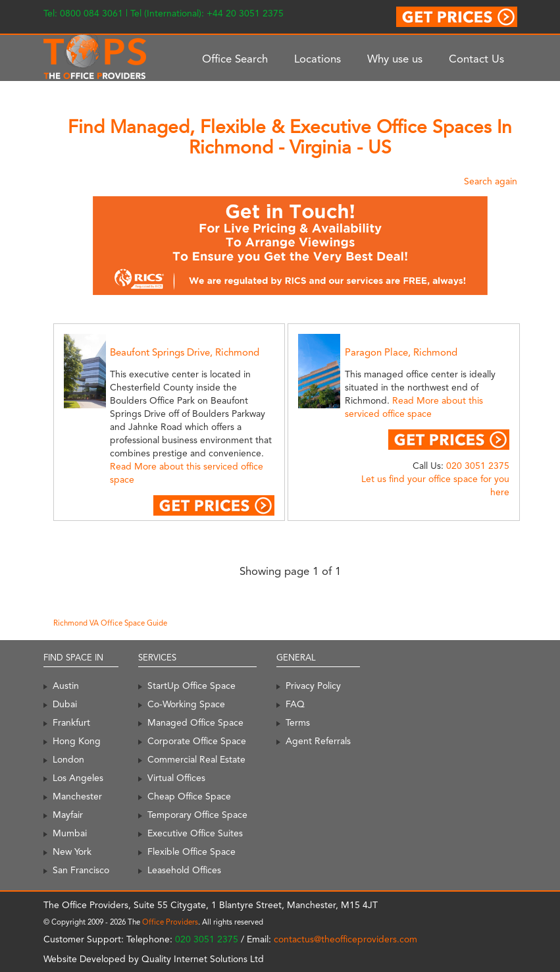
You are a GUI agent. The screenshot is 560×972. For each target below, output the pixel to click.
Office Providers (170, 922)
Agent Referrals (318, 741)
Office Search (235, 59)
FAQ (295, 704)
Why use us (395, 59)
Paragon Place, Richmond (401, 352)
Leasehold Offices (184, 870)
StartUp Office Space (191, 686)
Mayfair (68, 815)
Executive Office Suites (195, 833)
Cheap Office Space (189, 796)
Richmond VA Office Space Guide (110, 623)
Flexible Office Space (191, 851)
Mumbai (70, 833)
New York (72, 851)
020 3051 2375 (478, 466)
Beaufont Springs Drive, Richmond (185, 352)
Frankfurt (71, 722)
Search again (491, 181)
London (68, 759)
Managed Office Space (195, 722)
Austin (66, 686)
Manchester (77, 796)
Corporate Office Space (197, 741)
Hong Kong (77, 741)
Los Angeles (78, 778)
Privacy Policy (313, 686)
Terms (298, 722)
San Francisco (81, 870)
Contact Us (476, 59)
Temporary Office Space (197, 815)
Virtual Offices (176, 778)
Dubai (65, 704)
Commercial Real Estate (196, 759)
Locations (318, 59)
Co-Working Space (186, 704)
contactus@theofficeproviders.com (345, 939)
